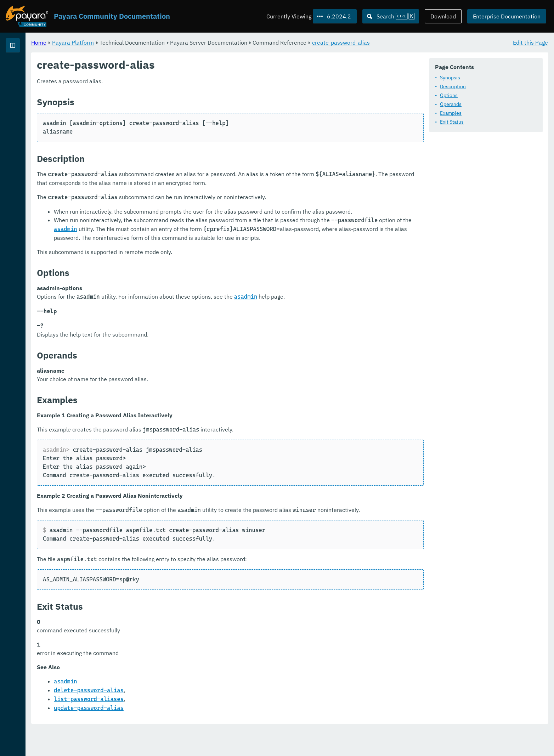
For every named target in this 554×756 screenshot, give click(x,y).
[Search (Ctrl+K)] (391, 16)
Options (449, 96)
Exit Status (452, 122)
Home (127, 43)
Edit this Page (530, 43)
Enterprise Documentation (507, 16)
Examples (451, 113)
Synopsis (450, 78)
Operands (451, 105)
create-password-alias (429, 43)
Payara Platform (161, 43)
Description (453, 87)
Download (443, 16)
